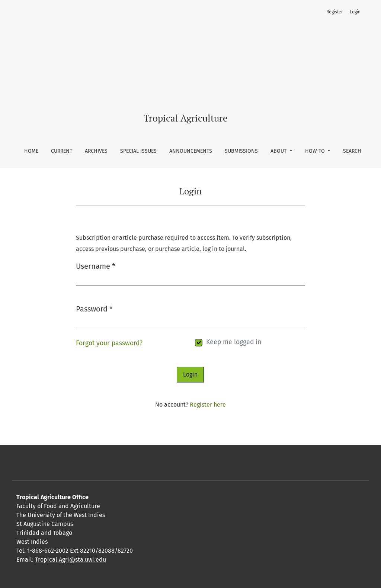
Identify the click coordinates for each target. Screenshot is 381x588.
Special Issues (138, 151)
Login (355, 12)
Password (94, 308)
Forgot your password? (109, 343)
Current (62, 151)
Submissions (241, 151)
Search (352, 151)
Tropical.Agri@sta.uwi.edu (71, 560)
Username (96, 266)
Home (31, 151)
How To (316, 151)
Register (335, 12)
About (279, 151)
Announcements (191, 151)
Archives (96, 151)
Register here (208, 405)
